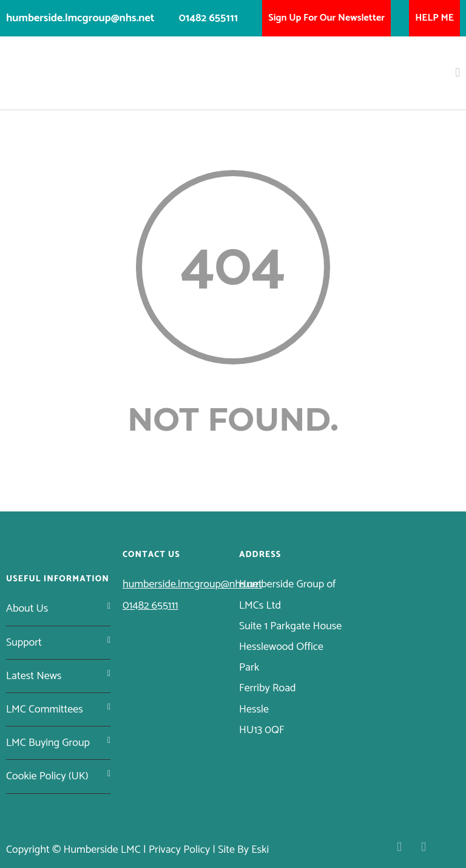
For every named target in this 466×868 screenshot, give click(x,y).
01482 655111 (209, 18)
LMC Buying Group (48, 743)
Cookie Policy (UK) (47, 776)
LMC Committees (45, 709)
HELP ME (434, 18)
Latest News (34, 676)
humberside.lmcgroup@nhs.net (80, 18)
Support (24, 643)
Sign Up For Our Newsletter (326, 18)
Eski (260, 850)
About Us (27, 609)
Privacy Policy (179, 850)
